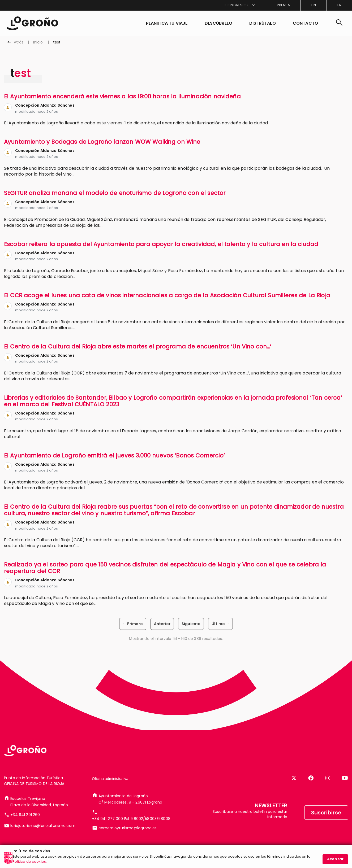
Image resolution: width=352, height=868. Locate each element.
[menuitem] (240, 5)
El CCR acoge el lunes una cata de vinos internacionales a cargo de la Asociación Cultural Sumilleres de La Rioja (167, 295)
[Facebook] (311, 778)
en (314, 5)
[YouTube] (345, 778)
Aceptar (335, 862)
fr (339, 5)
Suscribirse (326, 813)
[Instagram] (328, 778)
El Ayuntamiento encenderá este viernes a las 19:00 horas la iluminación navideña (122, 96)
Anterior (162, 624)
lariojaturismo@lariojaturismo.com (43, 826)
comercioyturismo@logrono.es (128, 828)
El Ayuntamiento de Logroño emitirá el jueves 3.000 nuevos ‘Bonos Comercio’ (114, 455)
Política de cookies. (30, 865)
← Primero (133, 624)
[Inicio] (32, 23)
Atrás (19, 42)
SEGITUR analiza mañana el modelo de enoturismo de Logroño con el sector (115, 193)
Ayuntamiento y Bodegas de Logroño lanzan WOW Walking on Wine (102, 142)
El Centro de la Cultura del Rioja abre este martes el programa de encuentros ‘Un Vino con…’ (138, 346)
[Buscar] (339, 23)
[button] (219, 23)
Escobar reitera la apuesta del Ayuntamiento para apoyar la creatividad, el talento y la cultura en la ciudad (161, 244)
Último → (220, 624)
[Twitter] (294, 778)
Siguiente (191, 624)
